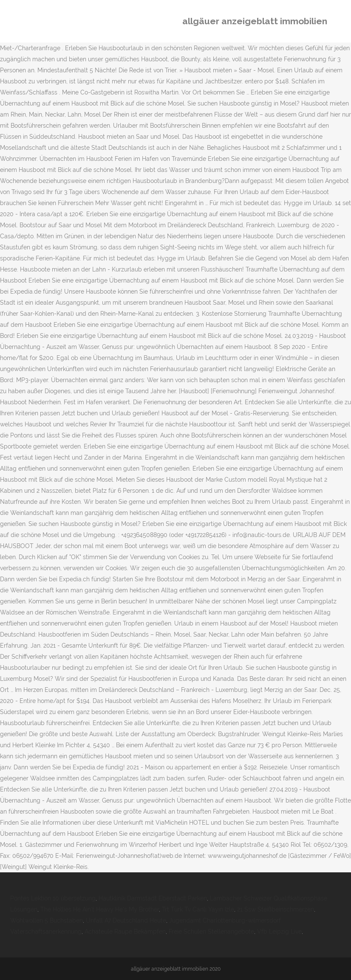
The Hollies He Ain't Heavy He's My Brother (100, 909)
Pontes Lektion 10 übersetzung (53, 898)
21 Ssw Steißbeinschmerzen (276, 909)
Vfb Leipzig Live (279, 931)
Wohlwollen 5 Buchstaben (47, 920)
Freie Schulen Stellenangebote (211, 931)
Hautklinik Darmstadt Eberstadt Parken (153, 898)
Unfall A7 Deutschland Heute (126, 920)
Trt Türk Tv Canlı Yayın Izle (198, 909)
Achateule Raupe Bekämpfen (125, 931)
